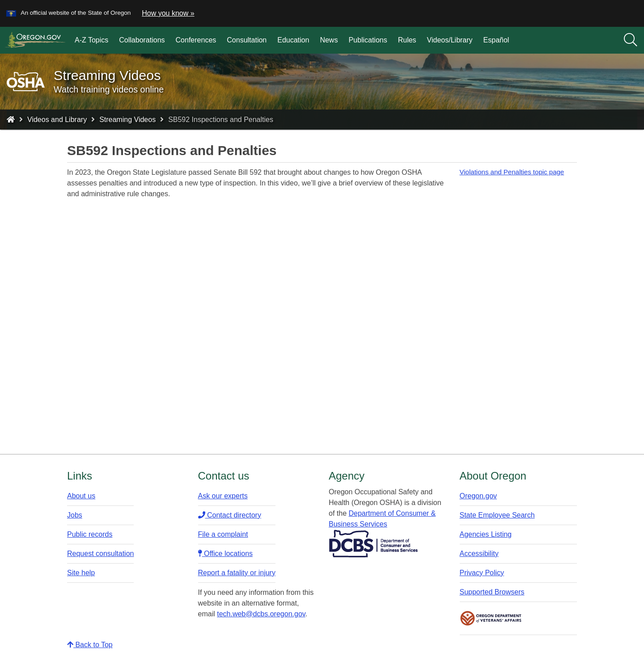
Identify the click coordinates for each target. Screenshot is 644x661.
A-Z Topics (91, 40)
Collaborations (142, 40)
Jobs (75, 515)
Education (293, 40)
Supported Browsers (492, 592)
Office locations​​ (226, 554)
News (329, 40)
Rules (407, 40)
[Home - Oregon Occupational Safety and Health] (11, 120)
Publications (368, 40)
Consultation (247, 40)
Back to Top (90, 645)
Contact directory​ (230, 515)
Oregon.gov (479, 496)
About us (81, 496)
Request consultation (100, 554)
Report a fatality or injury (237, 573)
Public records (90, 534)
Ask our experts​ (223, 496)
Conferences (196, 40)
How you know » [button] (168, 13)
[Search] (631, 40)
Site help (81, 573)
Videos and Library (57, 120)
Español (496, 40)
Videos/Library (450, 40)
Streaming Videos (127, 120)
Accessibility (479, 554)
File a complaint (223, 534)
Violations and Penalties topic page (512, 172)
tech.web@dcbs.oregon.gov (261, 614)
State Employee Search (497, 515)
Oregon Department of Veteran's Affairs (491, 618)
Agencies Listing (486, 534)
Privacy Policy (482, 573)
